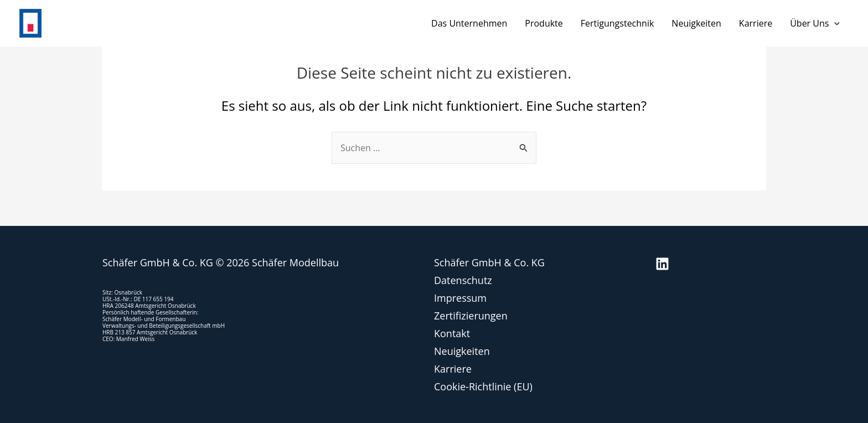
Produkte (544, 23)
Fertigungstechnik (618, 23)
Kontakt (452, 333)
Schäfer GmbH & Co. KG (489, 262)
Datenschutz (463, 280)
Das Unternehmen (469, 23)
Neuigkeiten (696, 23)
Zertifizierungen (471, 316)
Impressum (460, 298)
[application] (834, 23)
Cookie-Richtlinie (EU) (483, 386)
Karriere (756, 23)
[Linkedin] (662, 264)
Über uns (815, 23)
